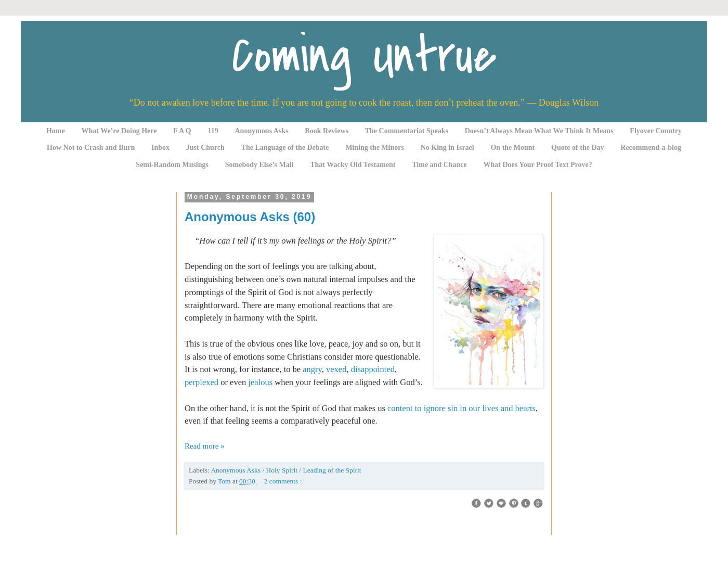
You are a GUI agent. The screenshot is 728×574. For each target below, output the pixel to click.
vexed (336, 369)
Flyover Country (656, 131)
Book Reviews (327, 131)
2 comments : (283, 481)
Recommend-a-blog (651, 148)
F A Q (182, 131)
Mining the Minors (375, 148)
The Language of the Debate (285, 148)
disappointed (373, 369)
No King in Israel (447, 148)
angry (312, 369)
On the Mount (512, 148)
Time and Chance (439, 165)
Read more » (205, 446)
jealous (260, 382)
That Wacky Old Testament (353, 165)
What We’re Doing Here (119, 131)
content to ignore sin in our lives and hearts (461, 408)
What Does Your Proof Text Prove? (538, 165)
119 (213, 131)
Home (56, 131)
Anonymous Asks (262, 131)
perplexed (201, 382)
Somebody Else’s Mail (259, 165)
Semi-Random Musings (172, 165)
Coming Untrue (364, 56)
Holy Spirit (283, 470)
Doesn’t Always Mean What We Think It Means (539, 131)
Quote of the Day (578, 148)
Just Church (205, 148)
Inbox (160, 148)
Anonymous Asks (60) (250, 217)
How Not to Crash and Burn (91, 148)
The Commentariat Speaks (407, 131)
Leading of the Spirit (332, 470)
